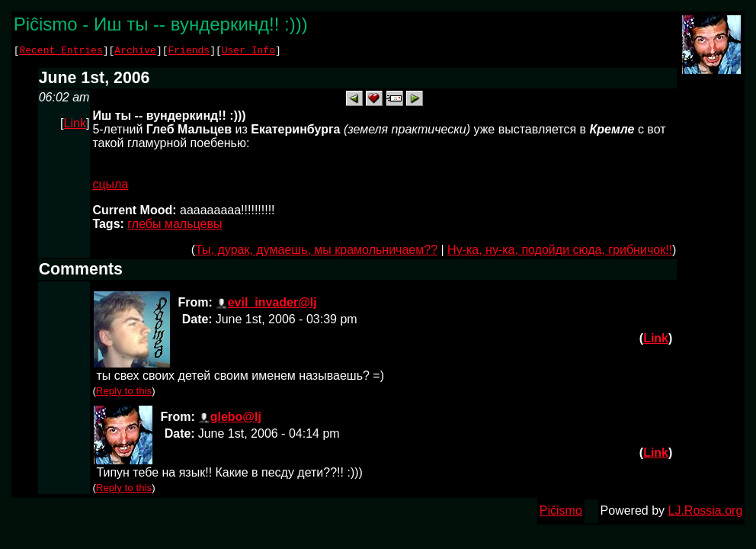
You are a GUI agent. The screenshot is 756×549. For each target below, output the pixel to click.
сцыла (110, 186)
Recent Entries (61, 52)
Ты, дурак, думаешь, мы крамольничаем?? (316, 252)
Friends (189, 52)
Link (75, 125)
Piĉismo (561, 513)
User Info (248, 52)
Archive (135, 52)
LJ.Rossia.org (706, 513)
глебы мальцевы (175, 226)
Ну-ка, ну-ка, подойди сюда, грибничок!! (560, 252)
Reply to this (124, 393)
